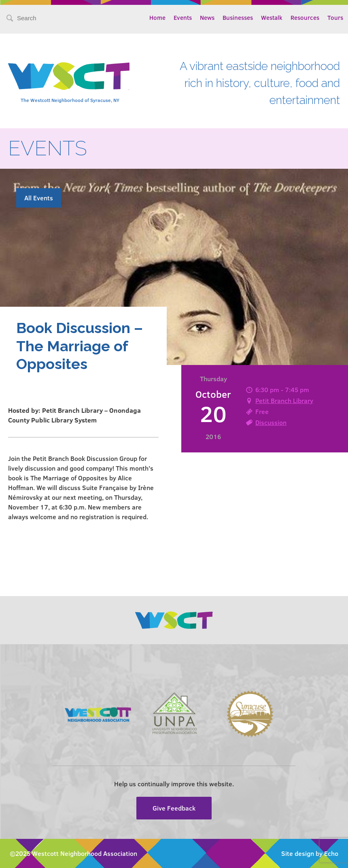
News (207, 17)
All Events (39, 198)
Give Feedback (174, 808)
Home (157, 17)
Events (183, 17)
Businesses (238, 17)
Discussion (271, 422)
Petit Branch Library (284, 400)
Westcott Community (69, 76)
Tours (335, 17)
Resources (305, 17)
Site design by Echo (310, 853)
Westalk (272, 17)
